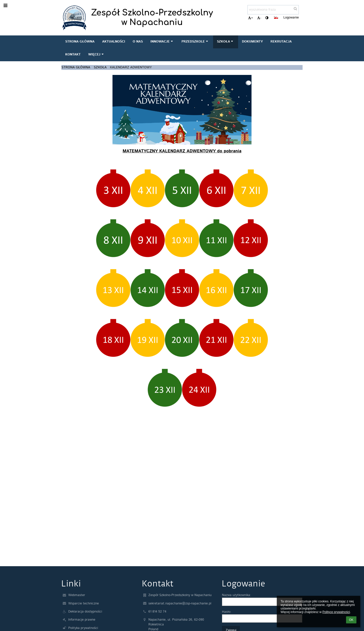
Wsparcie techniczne (84, 604)
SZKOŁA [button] (226, 42)
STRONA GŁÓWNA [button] (80, 42)
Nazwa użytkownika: (236, 595)
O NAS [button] (138, 42)
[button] (276, 17)
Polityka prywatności (83, 628)
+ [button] (251, 18)
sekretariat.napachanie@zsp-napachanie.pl (180, 604)
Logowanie (291, 18)
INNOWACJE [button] (162, 42)
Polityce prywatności (336, 612)
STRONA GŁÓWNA (76, 67)
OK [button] (351, 620)
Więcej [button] (96, 55)
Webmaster (77, 595)
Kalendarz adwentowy (131, 67)
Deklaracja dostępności (85, 612)
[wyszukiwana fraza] (273, 10)
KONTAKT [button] (73, 55)
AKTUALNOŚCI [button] (114, 42)
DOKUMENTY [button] (252, 42)
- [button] (259, 18)
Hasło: (227, 612)
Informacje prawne (82, 620)
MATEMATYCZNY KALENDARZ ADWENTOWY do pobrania (182, 151)
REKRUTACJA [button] (281, 42)
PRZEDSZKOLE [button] (195, 42)
